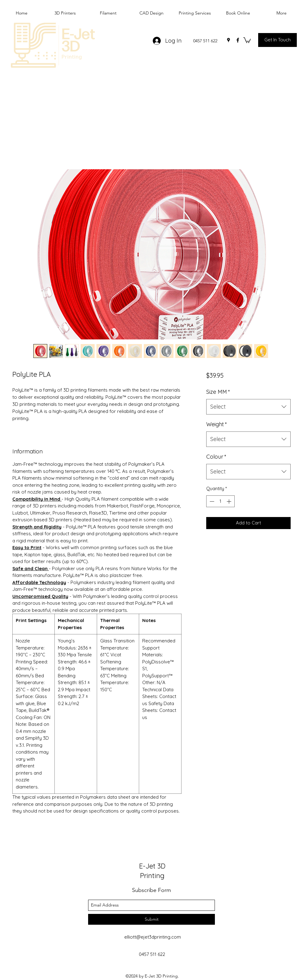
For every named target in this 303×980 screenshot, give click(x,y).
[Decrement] (211, 501)
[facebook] (238, 40)
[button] (247, 40)
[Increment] (230, 501)
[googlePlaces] (228, 40)
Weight (217, 424)
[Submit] (151, 919)
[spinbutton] (220, 501)
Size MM (218, 392)
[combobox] (248, 407)
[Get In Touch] (277, 40)
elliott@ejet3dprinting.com (153, 937)
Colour (216, 457)
